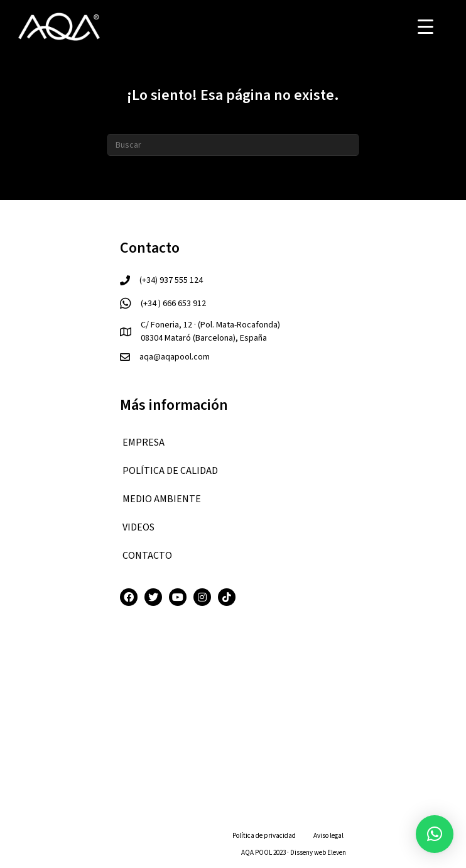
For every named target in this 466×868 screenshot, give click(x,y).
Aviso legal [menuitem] (328, 836)
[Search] (233, 145)
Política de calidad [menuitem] (170, 471)
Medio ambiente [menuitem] (162, 499)
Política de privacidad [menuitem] (264, 836)
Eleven (337, 853)
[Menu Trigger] (425, 27)
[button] (435, 834)
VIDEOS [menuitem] (138, 527)
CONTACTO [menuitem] (147, 556)
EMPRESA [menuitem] (144, 442)
